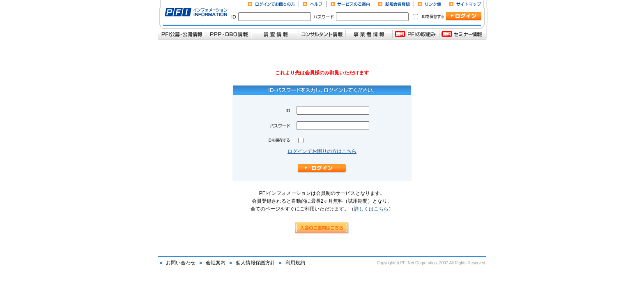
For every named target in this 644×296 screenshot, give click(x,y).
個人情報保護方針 (255, 263)
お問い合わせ (181, 263)
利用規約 (295, 263)
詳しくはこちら (371, 209)
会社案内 (216, 263)
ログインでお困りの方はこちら (322, 151)
